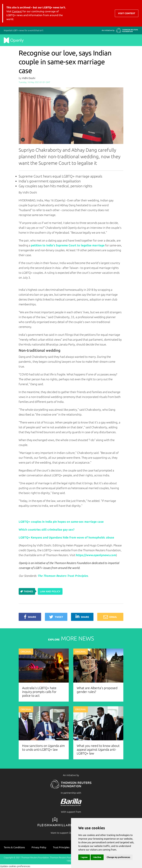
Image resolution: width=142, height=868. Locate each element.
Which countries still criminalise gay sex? (47, 530)
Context (17, 11)
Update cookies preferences (15, 866)
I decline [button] (97, 857)
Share (30, 617)
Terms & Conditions (14, 847)
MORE (71, 638)
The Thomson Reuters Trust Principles (63, 576)
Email (110, 617)
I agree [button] (84, 857)
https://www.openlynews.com (96, 555)
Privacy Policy (39, 847)
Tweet (56, 617)
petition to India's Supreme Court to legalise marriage (68, 245)
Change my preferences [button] (118, 857)
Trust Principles (61, 847)
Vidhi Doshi (29, 78)
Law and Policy (50, 591)
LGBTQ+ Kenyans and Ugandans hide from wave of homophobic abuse (66, 537)
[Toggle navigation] (136, 13)
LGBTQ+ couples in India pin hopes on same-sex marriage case (61, 522)
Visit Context (127, 13)
